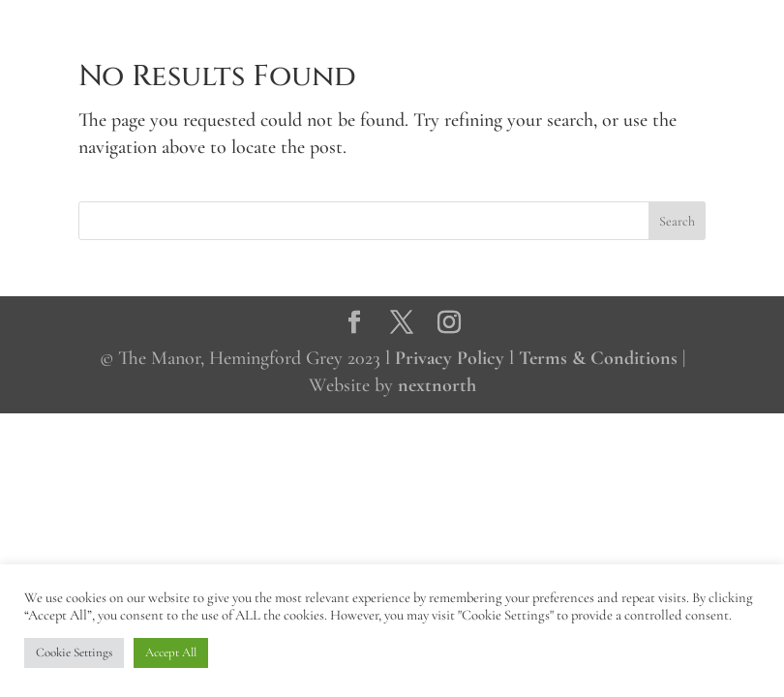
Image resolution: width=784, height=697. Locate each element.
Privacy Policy (450, 358)
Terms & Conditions (598, 358)
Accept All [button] (171, 652)
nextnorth (437, 385)
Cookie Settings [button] (74, 652)
